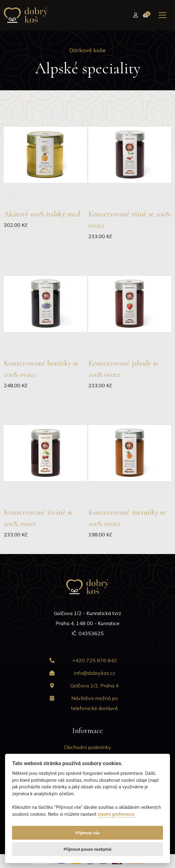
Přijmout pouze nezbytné (88, 849)
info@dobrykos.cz (94, 673)
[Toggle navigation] (162, 15)
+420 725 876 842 (95, 660)
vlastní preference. (117, 814)
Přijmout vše (87, 833)
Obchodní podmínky (88, 747)
